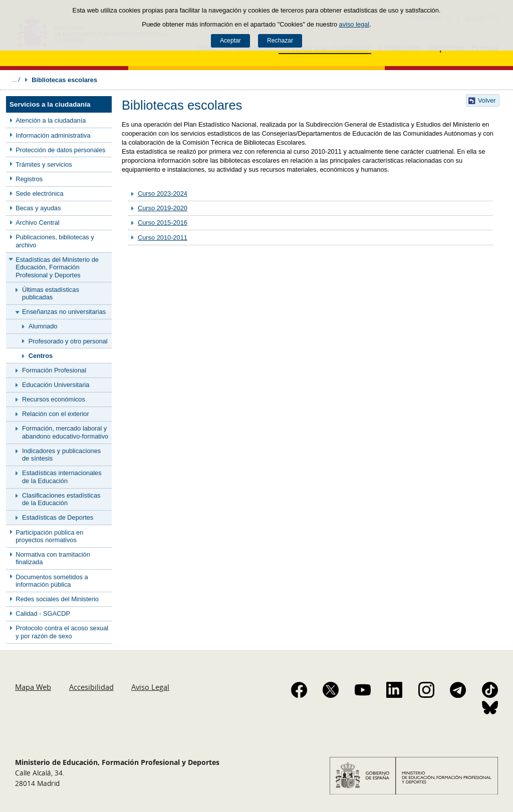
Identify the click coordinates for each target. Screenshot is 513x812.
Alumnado (43, 326)
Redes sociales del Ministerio (57, 599)
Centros (41, 356)
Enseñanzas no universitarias (64, 312)
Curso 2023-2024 (163, 193)
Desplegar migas (16, 80)
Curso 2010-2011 (163, 238)
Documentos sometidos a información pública (52, 581)
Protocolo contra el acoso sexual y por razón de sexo (62, 632)
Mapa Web (33, 687)
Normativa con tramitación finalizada (53, 558)
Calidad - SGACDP (43, 614)
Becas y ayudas (38, 208)
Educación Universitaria (56, 385)
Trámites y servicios (44, 164)
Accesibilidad (91, 687)
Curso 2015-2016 (163, 223)
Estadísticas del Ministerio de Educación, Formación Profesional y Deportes (57, 267)
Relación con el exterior (56, 414)
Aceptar (230, 41)
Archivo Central (37, 223)
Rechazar (280, 41)
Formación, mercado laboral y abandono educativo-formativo (65, 432)
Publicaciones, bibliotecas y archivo (55, 241)
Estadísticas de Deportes (58, 517)
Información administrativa (53, 135)
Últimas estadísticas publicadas (51, 293)
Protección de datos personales (60, 150)
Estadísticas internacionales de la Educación (62, 477)
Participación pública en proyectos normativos (49, 536)
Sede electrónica (39, 193)
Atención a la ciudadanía (51, 120)
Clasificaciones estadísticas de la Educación (61, 499)
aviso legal (354, 24)
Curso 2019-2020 (163, 208)
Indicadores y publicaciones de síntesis (61, 455)
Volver (487, 100)
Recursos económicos (54, 399)
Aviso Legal (150, 687)
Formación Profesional (54, 370)
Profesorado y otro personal (68, 341)
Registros (29, 179)
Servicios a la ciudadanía (50, 104)
